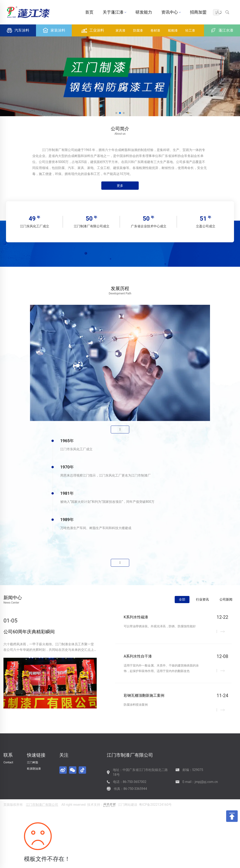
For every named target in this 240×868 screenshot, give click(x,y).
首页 (89, 12)
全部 (182, 599)
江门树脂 (33, 762)
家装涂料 (54, 30)
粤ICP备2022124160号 (155, 805)
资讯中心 (171, 12)
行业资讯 (202, 599)
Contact (8, 762)
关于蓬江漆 (114, 12)
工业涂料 (93, 30)
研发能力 (144, 12)
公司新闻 (226, 599)
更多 (120, 186)
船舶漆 (173, 30)
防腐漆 (138, 30)
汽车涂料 (18, 30)
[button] (116, 113)
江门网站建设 (128, 805)
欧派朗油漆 (34, 769)
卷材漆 (155, 30)
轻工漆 (190, 30)
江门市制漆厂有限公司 (42, 805)
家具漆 (120, 30)
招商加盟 (198, 12)
